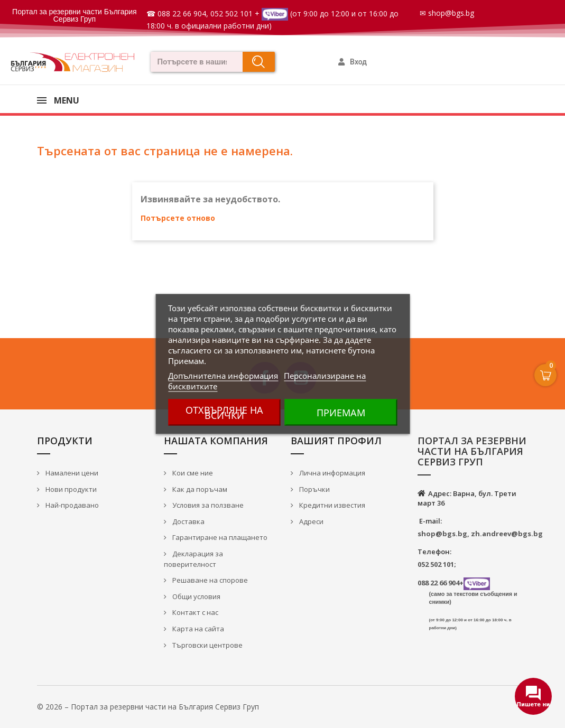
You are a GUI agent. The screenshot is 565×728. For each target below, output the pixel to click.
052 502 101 (231, 13)
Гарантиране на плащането (219, 537)
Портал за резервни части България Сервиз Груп (75, 15)
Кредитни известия (331, 505)
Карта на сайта (197, 629)
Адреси (311, 521)
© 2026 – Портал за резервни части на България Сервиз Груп (148, 707)
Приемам (341, 413)
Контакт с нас (194, 612)
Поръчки (314, 489)
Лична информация (331, 473)
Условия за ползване (207, 505)
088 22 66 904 (182, 13)
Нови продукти (70, 489)
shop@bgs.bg (451, 13)
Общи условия (196, 596)
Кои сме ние (192, 473)
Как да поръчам (199, 489)
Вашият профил (336, 441)
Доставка (188, 521)
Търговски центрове (207, 645)
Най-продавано (71, 505)
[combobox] (193, 62)
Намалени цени (71, 473)
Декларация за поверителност (193, 559)
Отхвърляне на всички (224, 413)
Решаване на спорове (209, 580)
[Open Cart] (545, 375)
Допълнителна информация (223, 376)
